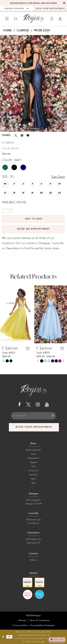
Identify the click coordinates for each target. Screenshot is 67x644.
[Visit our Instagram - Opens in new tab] (38, 404)
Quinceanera (34, 458)
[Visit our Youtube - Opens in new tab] (47, 404)
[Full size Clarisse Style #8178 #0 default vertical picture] (33, 83)
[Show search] (16, 19)
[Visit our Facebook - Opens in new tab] (19, 404)
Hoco (33, 466)
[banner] (33, 19)
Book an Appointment (34, 229)
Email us (33, 560)
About (34, 479)
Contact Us (33, 471)
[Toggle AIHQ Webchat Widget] (57, 639)
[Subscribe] (52, 416)
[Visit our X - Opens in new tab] (28, 404)
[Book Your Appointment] (50, 9)
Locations (33, 475)
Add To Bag (34, 219)
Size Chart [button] (58, 177)
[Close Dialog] (3, 637)
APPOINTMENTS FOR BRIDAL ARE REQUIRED (33, 3)
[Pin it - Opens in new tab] (22, 135)
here (43, 642)
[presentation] (16, 314)
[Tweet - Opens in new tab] (16, 135)
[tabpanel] (33, 83)
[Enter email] (34, 416)
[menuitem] (17, 9)
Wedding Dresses (33, 450)
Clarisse (23, 31)
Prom (33, 454)
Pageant (33, 462)
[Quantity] (7, 211)
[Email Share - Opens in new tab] (28, 135)
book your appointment (34, 427)
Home (8, 31)
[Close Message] (64, 3)
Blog (33, 483)
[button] (7, 19)
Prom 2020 (42, 31)
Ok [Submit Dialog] (9, 637)
